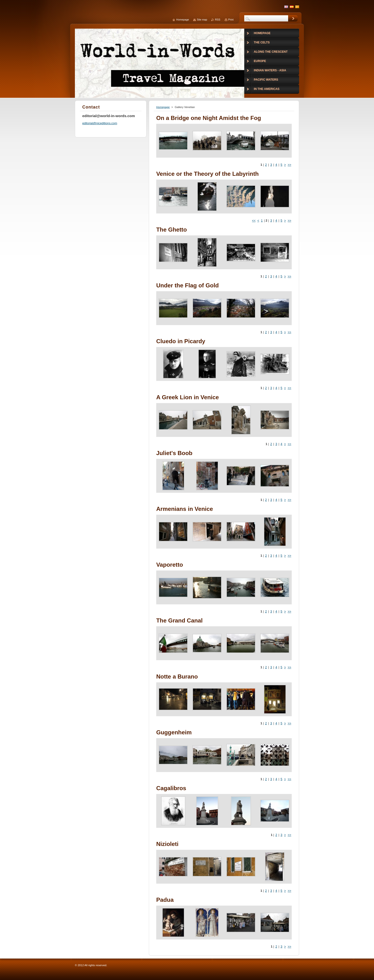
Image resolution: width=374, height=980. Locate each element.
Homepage (163, 107)
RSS (218, 20)
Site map (202, 20)
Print (231, 20)
